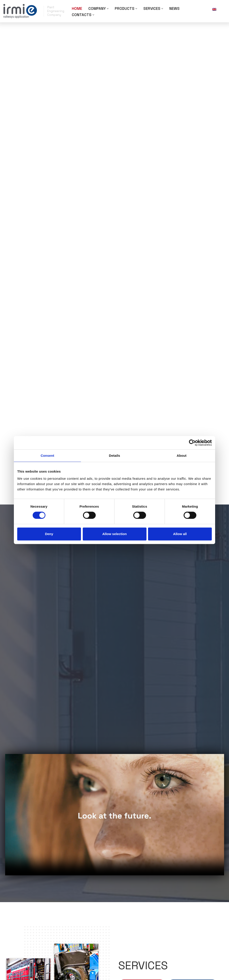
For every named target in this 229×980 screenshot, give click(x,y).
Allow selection (114, 534)
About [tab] (182, 456)
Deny (49, 534)
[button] (108, 9)
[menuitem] (218, 9)
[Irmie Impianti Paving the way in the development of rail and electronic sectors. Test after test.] (20, 11)
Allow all (180, 534)
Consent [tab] (48, 456)
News (175, 8)
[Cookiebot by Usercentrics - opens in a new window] (192, 443)
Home (77, 8)
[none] (218, 9)
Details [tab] (114, 456)
